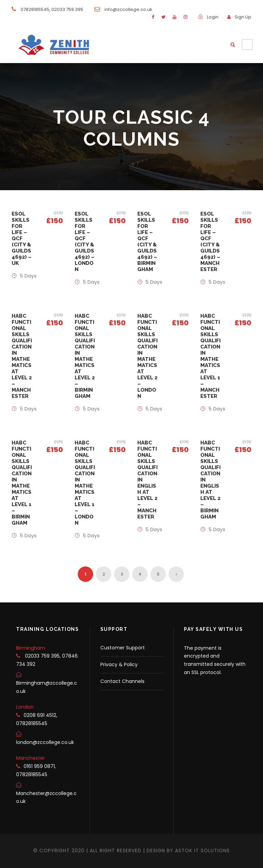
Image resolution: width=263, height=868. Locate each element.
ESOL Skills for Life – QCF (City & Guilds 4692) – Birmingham (147, 242)
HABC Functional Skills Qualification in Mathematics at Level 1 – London (85, 483)
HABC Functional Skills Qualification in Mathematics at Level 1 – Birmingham (22, 483)
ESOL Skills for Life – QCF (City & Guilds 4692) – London (85, 242)
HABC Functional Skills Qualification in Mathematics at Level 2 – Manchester (22, 356)
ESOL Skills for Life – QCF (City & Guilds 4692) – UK (22, 239)
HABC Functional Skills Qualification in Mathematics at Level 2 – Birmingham (85, 356)
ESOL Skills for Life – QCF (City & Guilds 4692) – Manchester (210, 242)
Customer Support (123, 648)
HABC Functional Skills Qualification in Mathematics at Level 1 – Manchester (210, 356)
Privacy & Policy (119, 664)
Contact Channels (122, 681)
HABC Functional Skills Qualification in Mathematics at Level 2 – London (147, 356)
